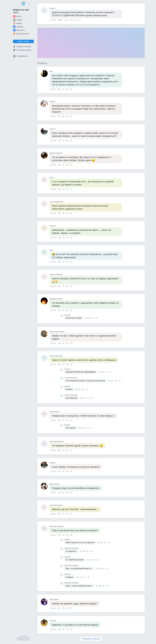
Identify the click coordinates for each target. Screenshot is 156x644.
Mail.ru (17, 16)
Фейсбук (18, 27)
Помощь (27, 638)
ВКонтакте (19, 30)
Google (18, 20)
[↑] (71, 20)
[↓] (75, 20)
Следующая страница (91, 639)
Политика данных (23, 640)
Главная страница (22, 47)
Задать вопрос (23, 41)
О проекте (23, 636)
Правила (20, 638)
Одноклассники (21, 34)
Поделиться (79, 20)
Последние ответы (22, 50)
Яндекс (18, 23)
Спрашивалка (20, 56)
